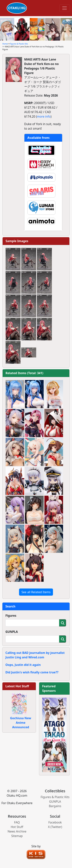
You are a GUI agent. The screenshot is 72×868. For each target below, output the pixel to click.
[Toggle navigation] (65, 8)
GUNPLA (12, 632)
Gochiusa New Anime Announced (21, 723)
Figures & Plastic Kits (19, 44)
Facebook (55, 822)
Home (5, 44)
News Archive (17, 831)
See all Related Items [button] (36, 592)
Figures (11, 616)
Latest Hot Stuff (17, 686)
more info (44, 116)
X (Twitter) (55, 827)
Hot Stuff (17, 827)
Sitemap (17, 836)
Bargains (55, 806)
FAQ (17, 822)
